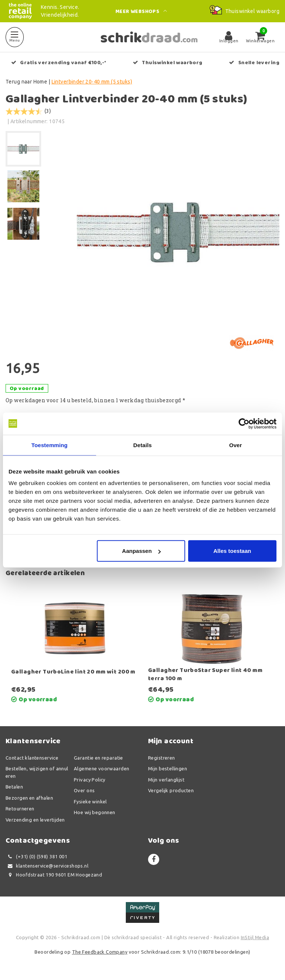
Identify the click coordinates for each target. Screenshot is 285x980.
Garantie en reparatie (99, 758)
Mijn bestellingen (168, 768)
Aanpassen (141, 551)
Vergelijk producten (171, 790)
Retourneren (20, 809)
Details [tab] (142, 445)
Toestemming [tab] (50, 445)
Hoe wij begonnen (95, 812)
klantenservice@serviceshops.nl (47, 866)
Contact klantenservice (32, 758)
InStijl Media (255, 937)
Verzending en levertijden (35, 820)
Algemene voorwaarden (101, 768)
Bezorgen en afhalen (29, 798)
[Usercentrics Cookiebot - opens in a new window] (244, 423)
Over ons (84, 790)
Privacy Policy (90, 780)
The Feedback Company (100, 952)
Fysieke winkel (90, 802)
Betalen (14, 787)
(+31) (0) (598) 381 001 (36, 857)
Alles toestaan (232, 551)
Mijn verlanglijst (166, 780)
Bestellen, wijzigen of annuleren (37, 772)
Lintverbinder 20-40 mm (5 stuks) (92, 82)
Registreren (162, 758)
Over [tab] (235, 445)
